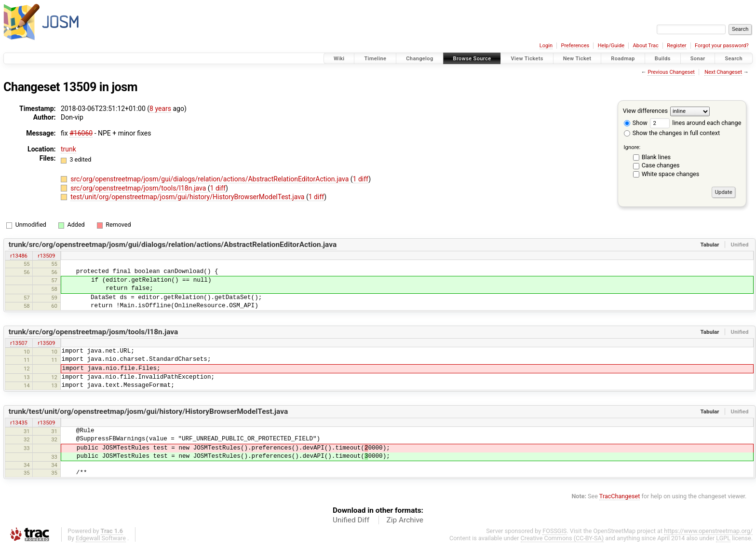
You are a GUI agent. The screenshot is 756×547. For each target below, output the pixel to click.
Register (676, 46)
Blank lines (656, 157)
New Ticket (577, 59)
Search (734, 59)
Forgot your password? (722, 46)
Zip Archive (405, 520)
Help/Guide (611, 46)
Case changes (661, 165)
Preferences (575, 46)
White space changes (671, 174)
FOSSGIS (554, 531)
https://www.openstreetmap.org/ (708, 531)
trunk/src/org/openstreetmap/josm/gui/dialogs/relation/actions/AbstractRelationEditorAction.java (173, 245)
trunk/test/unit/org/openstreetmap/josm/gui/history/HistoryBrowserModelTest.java (148, 411)
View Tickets (527, 59)
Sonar (698, 59)
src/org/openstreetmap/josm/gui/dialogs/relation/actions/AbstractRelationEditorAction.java (210, 179)
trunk (68, 149)
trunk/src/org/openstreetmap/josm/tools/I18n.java (94, 332)
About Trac (646, 46)
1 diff (361, 179)
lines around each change (695, 123)
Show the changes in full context (672, 133)
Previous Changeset (671, 72)
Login (546, 46)
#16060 (81, 133)
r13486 (19, 256)
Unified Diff (351, 520)
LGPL (723, 538)
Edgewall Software (101, 538)
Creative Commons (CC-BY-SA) (562, 538)
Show (636, 123)
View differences (645, 111)
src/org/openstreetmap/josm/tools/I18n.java (139, 188)
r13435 (19, 423)
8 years (160, 109)
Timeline (375, 59)
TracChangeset (620, 496)
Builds (663, 59)
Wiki (339, 59)
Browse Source (472, 59)
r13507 (19, 343)
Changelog (419, 59)
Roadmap (623, 59)
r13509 (47, 256)
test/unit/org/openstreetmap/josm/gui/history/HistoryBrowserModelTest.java (188, 197)
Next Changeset (723, 72)
